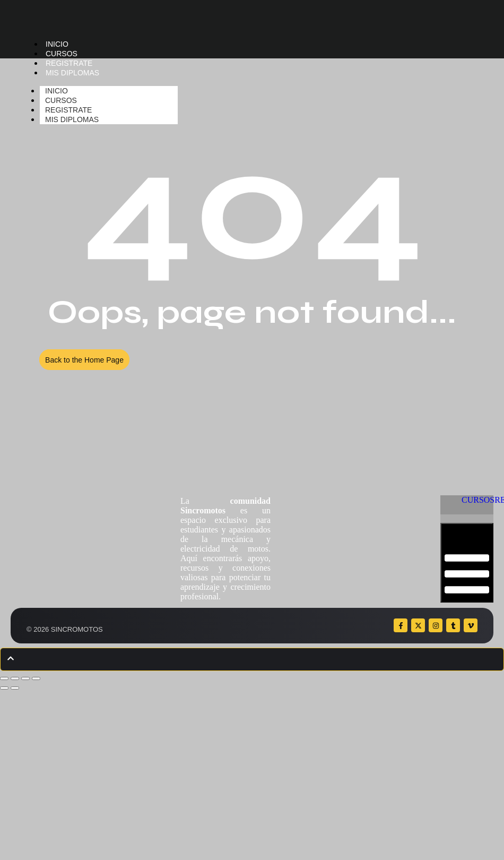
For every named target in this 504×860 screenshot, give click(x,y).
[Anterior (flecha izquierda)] (4, 688)
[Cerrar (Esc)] (36, 678)
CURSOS (62, 54)
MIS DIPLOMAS (72, 73)
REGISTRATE (69, 63)
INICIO (57, 44)
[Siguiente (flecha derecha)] (15, 688)
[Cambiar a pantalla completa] (15, 678)
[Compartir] (25, 678)
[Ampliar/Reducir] (4, 678)
